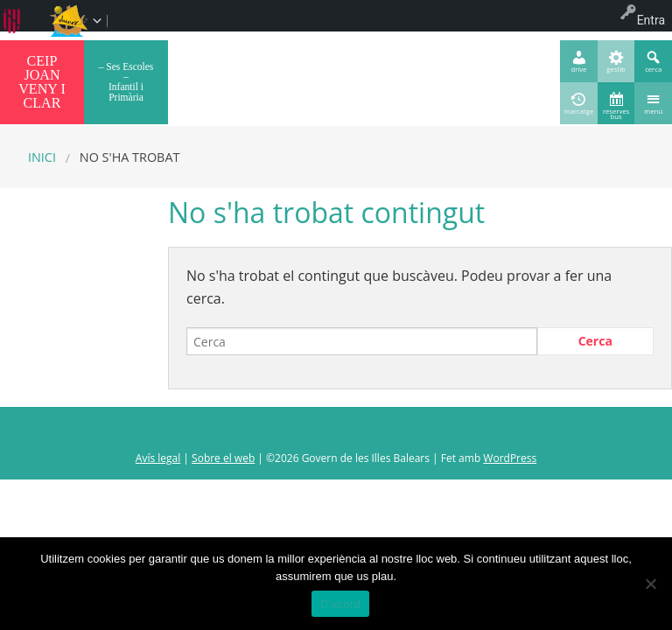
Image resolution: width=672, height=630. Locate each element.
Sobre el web (223, 458)
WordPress (510, 458)
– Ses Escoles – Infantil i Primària (126, 82)
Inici (42, 157)
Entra (651, 20)
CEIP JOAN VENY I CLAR (42, 82)
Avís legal (158, 458)
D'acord (340, 604)
